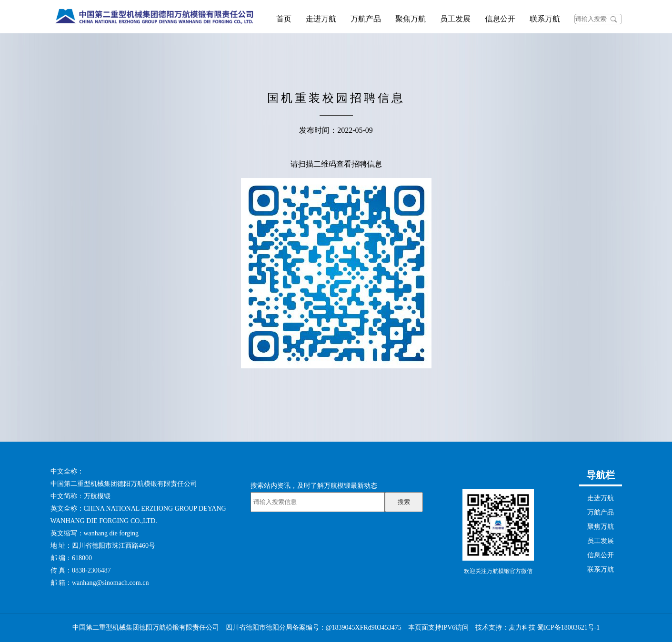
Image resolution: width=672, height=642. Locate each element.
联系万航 (545, 19)
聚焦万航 (411, 19)
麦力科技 (522, 627)
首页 (284, 19)
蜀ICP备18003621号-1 (568, 627)
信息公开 (500, 19)
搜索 (404, 502)
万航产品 (366, 19)
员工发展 (455, 19)
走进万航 (321, 19)
